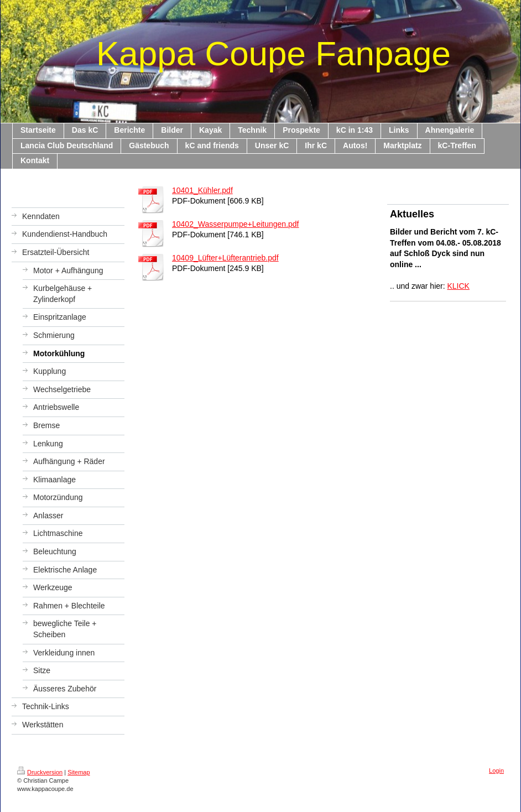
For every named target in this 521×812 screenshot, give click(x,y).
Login (496, 771)
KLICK (459, 286)
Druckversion (40, 772)
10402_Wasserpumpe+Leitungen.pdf (235, 224)
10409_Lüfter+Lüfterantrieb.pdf (225, 258)
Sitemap (79, 772)
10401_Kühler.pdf (202, 190)
